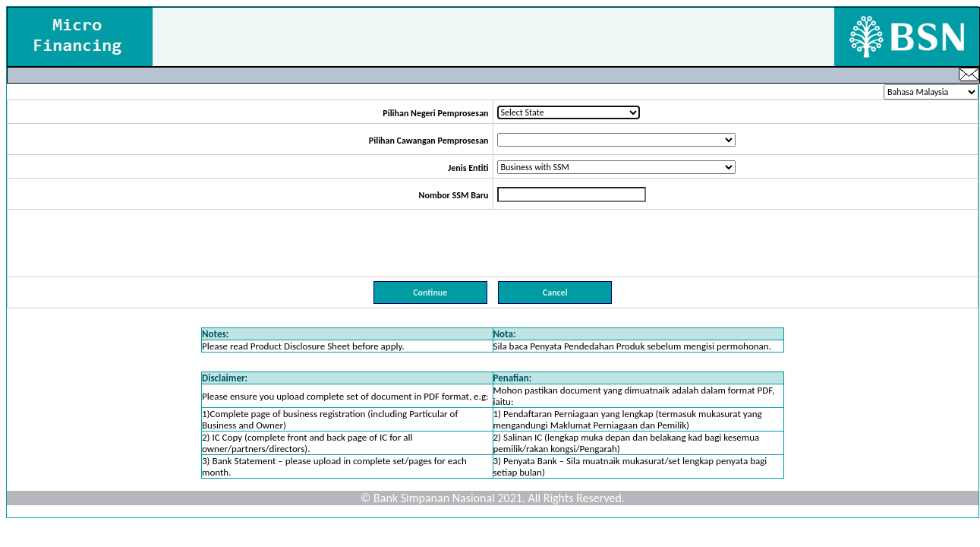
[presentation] (493, 243)
